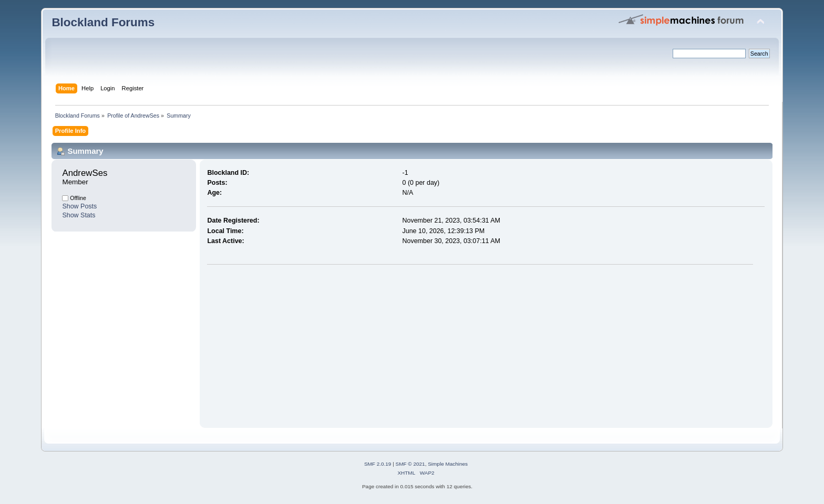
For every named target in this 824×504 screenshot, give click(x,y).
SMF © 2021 (410, 464)
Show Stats (79, 215)
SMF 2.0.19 (378, 464)
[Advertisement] (295, 344)
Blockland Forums (103, 22)
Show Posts (79, 206)
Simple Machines (448, 464)
